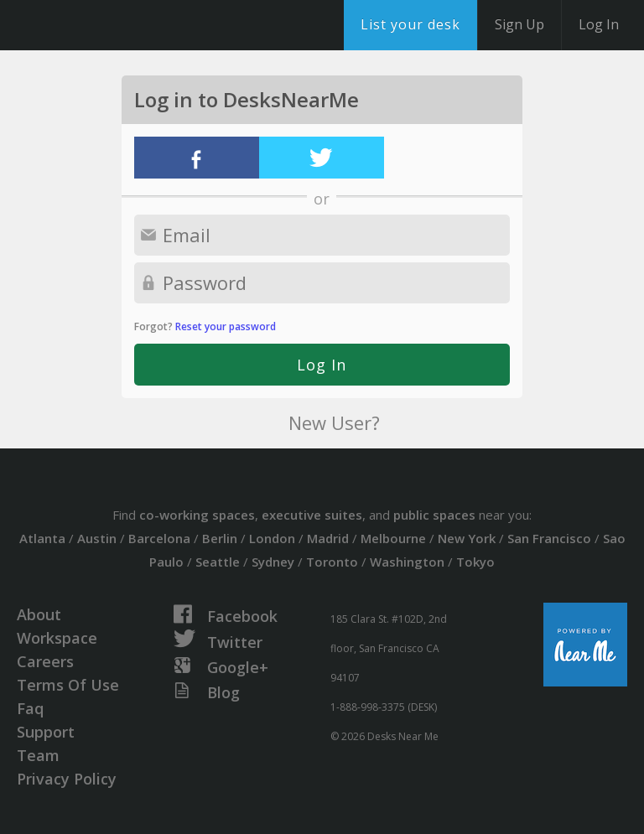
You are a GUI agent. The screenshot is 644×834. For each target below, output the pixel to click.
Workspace (57, 638)
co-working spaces (197, 515)
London (272, 538)
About (39, 614)
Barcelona (159, 538)
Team (38, 755)
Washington (407, 562)
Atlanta (42, 538)
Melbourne (393, 538)
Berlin (220, 538)
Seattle (218, 562)
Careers (45, 661)
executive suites (312, 515)
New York (467, 538)
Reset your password (226, 326)
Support (46, 732)
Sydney (273, 562)
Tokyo (475, 562)
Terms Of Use (68, 685)
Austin (97, 538)
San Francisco (549, 538)
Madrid (328, 538)
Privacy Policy (67, 779)
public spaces (434, 515)
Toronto (332, 562)
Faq (30, 708)
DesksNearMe (117, 25)
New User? (334, 422)
